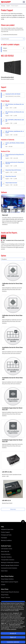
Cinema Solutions (6, 554)
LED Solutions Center (7, 549)
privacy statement (12, 629)
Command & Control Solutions (9, 568)
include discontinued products (10, 35)
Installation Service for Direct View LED (12, 348)
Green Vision (4, 571)
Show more (13, 509)
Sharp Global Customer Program (10, 582)
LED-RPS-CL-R (6, 501)
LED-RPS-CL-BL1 (7, 472)
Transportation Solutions (8, 560)
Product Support (5, 532)
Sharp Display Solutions (7, 579)
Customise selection (13, 642)
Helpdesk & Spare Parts (7, 529)
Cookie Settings (5, 628)
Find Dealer (4, 538)
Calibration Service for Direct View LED (12, 284)
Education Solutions (6, 557)
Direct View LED (5, 551)
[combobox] (13, 39)
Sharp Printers (5, 595)
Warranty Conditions (6, 540)
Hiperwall (5, 215)
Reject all (13, 637)
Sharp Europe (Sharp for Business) (10, 592)
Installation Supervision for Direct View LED (12, 409)
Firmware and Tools (6, 535)
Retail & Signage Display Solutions (10, 565)
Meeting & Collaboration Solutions (10, 563)
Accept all (13, 633)
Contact (3, 585)
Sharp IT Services (6, 597)
